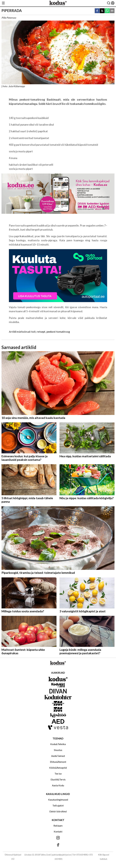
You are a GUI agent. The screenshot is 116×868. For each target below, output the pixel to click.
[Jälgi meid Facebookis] (58, 845)
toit (33, 332)
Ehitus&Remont (58, 762)
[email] (112, 11)
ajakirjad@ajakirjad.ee (61, 855)
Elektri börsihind (58, 811)
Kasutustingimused (58, 800)
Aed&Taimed (58, 756)
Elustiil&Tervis (58, 779)
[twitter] (102, 11)
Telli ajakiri (58, 805)
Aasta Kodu (58, 785)
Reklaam (58, 826)
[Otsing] (109, 3)
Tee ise (58, 774)
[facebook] (97, 11)
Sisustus (58, 750)
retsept (41, 332)
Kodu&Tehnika (58, 744)
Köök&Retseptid (58, 768)
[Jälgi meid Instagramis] (58, 838)
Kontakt (58, 831)
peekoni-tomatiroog (58, 332)
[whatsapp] (107, 11)
